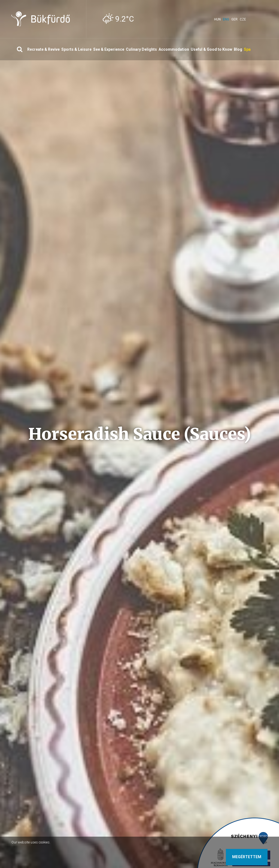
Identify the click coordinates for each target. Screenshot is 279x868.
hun (217, 19)
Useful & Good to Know (211, 49)
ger (234, 19)
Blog (238, 49)
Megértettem (247, 857)
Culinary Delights (141, 49)
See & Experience (109, 49)
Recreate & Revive (43, 49)
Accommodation (174, 49)
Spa (247, 49)
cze (243, 19)
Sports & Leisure (76, 49)
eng (226, 19)
